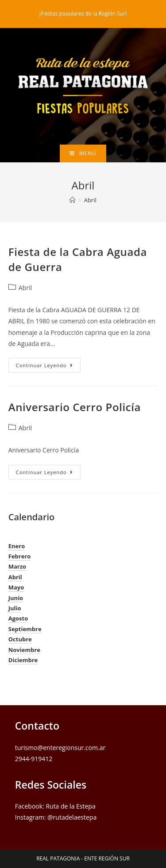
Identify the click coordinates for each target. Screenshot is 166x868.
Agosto (18, 618)
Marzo (17, 566)
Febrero (20, 556)
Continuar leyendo (48, 367)
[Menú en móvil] (83, 153)
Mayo (16, 587)
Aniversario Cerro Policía (75, 407)
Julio (15, 608)
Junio (16, 598)
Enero (17, 546)
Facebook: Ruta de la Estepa (55, 806)
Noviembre (24, 650)
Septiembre (25, 629)
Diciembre (23, 660)
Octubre (20, 639)
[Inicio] (72, 200)
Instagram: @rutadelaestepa (56, 817)
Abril (90, 200)
